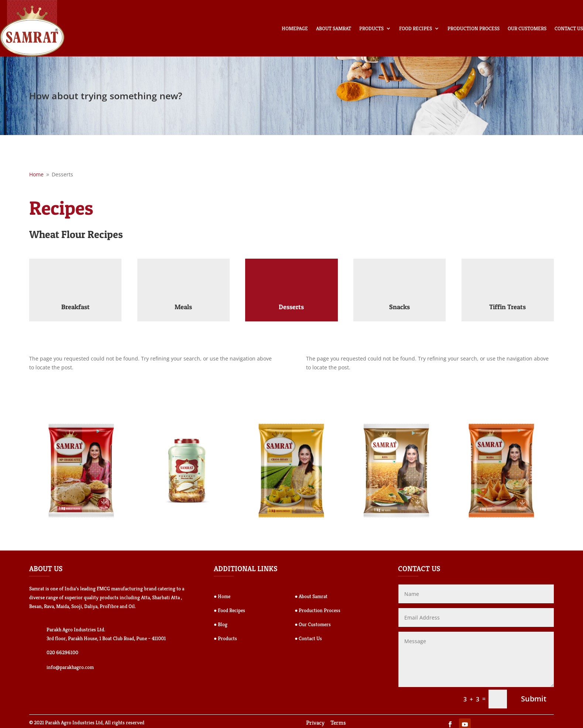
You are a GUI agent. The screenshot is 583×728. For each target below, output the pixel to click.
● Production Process (318, 610)
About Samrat (334, 28)
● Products (225, 638)
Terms (338, 723)
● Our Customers (313, 624)
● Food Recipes (229, 610)
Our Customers (527, 28)
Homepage (295, 28)
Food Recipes (416, 28)
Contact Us (569, 28)
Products (371, 28)
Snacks (399, 307)
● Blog (221, 624)
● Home (222, 596)
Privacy (315, 723)
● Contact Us (308, 638)
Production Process (474, 28)
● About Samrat (311, 596)
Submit (534, 699)
